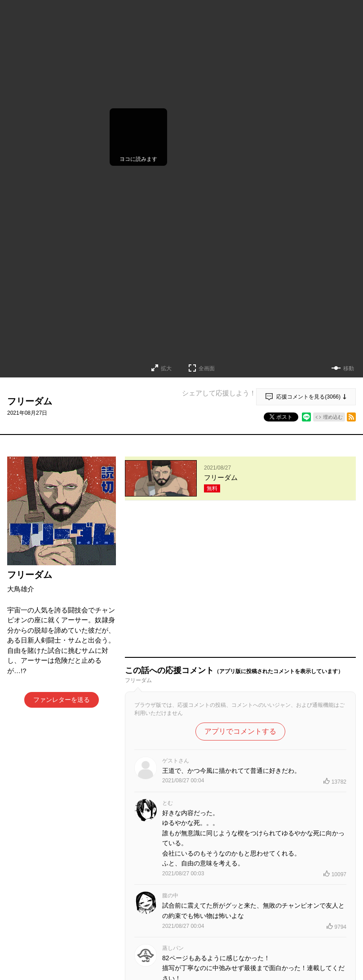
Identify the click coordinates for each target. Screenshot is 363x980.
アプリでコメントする (240, 593)
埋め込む (333, 417)
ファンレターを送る (62, 700)
